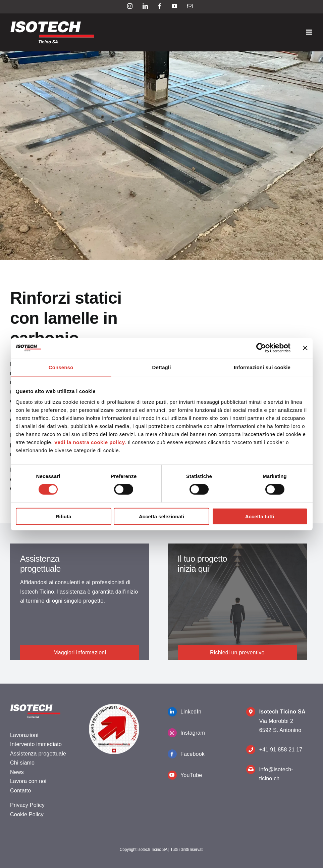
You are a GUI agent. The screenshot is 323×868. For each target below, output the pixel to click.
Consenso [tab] (61, 367)
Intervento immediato (36, 744)
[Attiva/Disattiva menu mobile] (309, 32)
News (17, 772)
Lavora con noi (28, 781)
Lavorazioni (24, 735)
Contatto (20, 791)
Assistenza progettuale (38, 754)
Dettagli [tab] (162, 367)
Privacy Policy (27, 805)
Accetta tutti (260, 516)
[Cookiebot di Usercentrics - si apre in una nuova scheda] (261, 348)
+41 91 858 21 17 (281, 750)
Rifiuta (64, 516)
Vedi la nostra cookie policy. (90, 442)
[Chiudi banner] (305, 348)
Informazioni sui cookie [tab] (262, 367)
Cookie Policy (27, 814)
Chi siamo (22, 763)
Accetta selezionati (161, 516)
